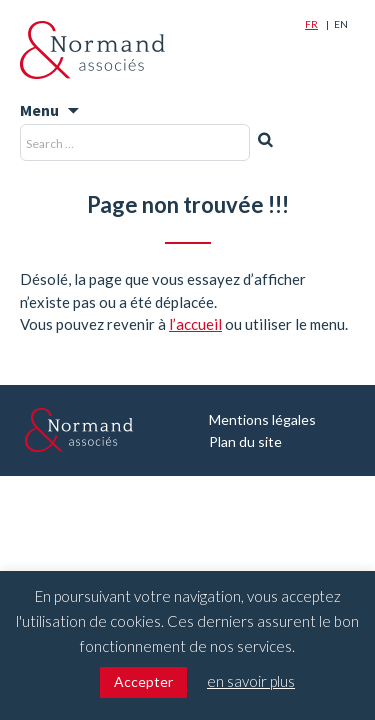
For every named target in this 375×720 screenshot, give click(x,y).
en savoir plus (251, 681)
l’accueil (195, 324)
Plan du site (245, 441)
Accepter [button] (143, 681)
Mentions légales (262, 419)
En (341, 24)
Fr (311, 24)
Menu (39, 110)
